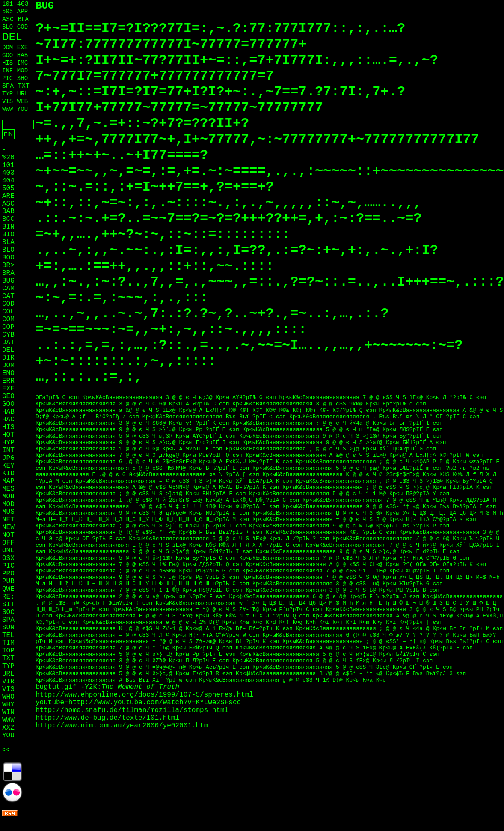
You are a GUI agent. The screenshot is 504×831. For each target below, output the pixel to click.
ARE (8, 196)
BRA (8, 273)
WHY (8, 705)
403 (23, 4)
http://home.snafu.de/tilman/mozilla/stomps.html (132, 710)
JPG (8, 458)
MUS (8, 512)
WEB (22, 101)
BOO (8, 258)
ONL (8, 551)
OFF (8, 543)
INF (7, 71)
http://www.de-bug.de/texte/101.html (107, 718)
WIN (8, 712)
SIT (8, 605)
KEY (8, 466)
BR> (8, 265)
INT (8, 450)
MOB (8, 497)
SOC (8, 612)
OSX (8, 558)
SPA (8, 86)
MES (8, 489)
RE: (8, 597)
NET (8, 520)
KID (8, 474)
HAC (8, 420)
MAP (8, 481)
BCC (8, 219)
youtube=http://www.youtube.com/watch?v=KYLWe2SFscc (138, 703)
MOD (22, 71)
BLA (23, 19)
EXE (22, 48)
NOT (8, 535)
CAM (8, 289)
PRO (8, 574)
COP (8, 327)
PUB (8, 581)
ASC (8, 19)
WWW (7, 109)
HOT (8, 435)
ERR (8, 381)
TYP (7, 94)
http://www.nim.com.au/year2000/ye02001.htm (122, 726)
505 (7, 12)
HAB (22, 55)
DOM (7, 48)
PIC (7, 78)
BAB (8, 211)
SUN (8, 628)
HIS (7, 63)
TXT (24, 86)
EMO (8, 373)
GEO (8, 396)
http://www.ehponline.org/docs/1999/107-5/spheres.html (144, 695)
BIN (8, 227)
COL (8, 312)
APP (22, 12)
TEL (8, 635)
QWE (8, 589)
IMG (22, 63)
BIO (8, 235)
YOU (22, 109)
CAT (8, 296)
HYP (8, 443)
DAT (8, 343)
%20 (8, 158)
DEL (12, 37)
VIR (8, 682)
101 (7, 4)
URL (23, 94)
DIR (8, 358)
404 (8, 181)
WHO (8, 697)
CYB (8, 335)
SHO (22, 78)
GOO (7, 55)
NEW (8, 527)
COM (8, 319)
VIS (7, 101)
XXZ (8, 728)
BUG (8, 281)
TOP (8, 651)
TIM (8, 643)
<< (6, 750)
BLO (7, 27)
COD (22, 27)
